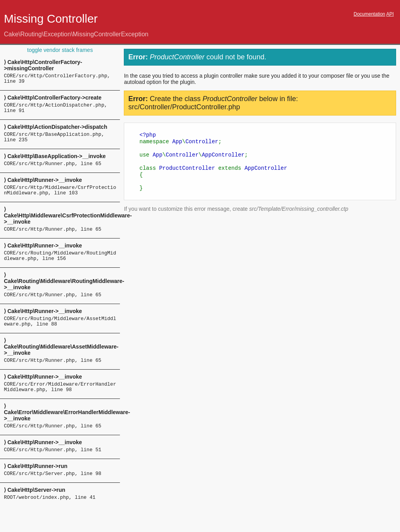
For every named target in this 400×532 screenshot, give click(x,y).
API (390, 14)
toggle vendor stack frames (60, 50)
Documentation (369, 14)
